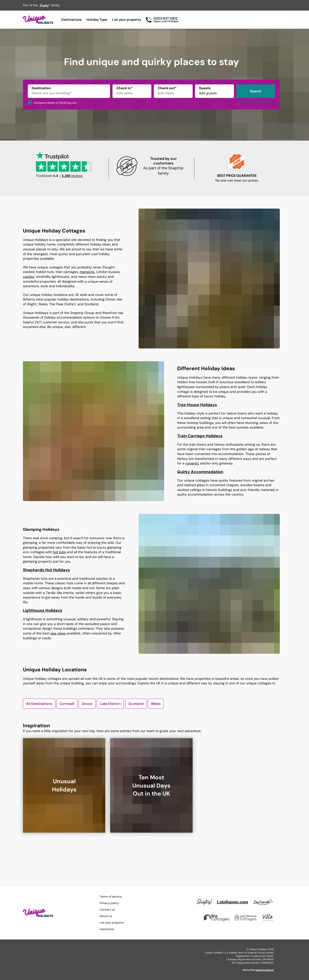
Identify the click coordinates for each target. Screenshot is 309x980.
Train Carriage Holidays (200, 436)
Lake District (110, 704)
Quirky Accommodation (200, 472)
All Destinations (39, 704)
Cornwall (67, 704)
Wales (156, 704)
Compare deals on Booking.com (55, 103)
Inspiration (107, 929)
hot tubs (59, 552)
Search (256, 91)
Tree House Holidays (197, 405)
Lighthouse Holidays (43, 610)
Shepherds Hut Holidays (46, 570)
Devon (87, 704)
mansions (87, 272)
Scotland (136, 704)
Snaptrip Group (265, 970)
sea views (58, 633)
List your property (126, 20)
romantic (192, 463)
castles (28, 277)
